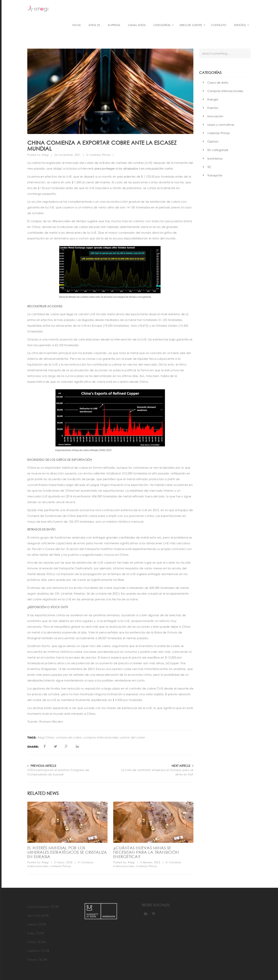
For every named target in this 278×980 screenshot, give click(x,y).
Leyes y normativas (221, 125)
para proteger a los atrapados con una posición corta (133, 168)
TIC (209, 167)
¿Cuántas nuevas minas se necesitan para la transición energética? (146, 852)
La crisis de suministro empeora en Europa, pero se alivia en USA (157, 772)
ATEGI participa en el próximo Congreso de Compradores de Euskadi (58, 772)
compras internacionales (101, 737)
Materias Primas (100, 155)
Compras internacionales (225, 91)
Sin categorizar (218, 150)
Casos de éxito (218, 82)
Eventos (213, 108)
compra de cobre (69, 737)
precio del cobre (133, 737)
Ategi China (46, 737)
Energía (213, 99)
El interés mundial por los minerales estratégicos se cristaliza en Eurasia (67, 852)
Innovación (215, 116)
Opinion (213, 141)
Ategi (45, 155)
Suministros (215, 158)
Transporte (215, 175)
